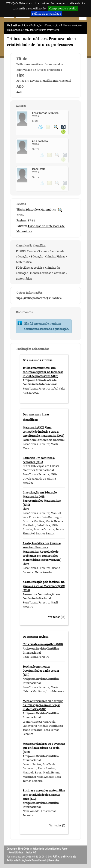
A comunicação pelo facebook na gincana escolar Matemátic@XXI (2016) (44, 586)
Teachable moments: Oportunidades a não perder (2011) (41, 671)
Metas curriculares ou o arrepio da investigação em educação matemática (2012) (43, 705)
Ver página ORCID (63, 132)
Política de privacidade (46, 14)
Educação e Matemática (41, 209)
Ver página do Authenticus (63, 127)
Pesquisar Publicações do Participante (56, 127)
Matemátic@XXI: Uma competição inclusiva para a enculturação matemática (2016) (43, 432)
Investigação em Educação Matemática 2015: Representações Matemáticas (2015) (42, 499)
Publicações (37, 25)
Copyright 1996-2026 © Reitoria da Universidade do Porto (37, 849)
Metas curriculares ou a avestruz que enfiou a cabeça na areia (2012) (44, 748)
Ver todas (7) (57, 825)
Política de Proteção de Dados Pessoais (27, 860)
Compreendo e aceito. (63, 8)
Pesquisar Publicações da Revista (60, 210)
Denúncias (54, 860)
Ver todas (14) (57, 617)
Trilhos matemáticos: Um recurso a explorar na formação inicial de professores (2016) (43, 372)
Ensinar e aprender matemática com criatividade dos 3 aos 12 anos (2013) (44, 794)
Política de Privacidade (64, 857)
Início (25, 25)
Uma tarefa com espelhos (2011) (43, 644)
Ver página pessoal (40, 127)
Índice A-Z (31, 853)
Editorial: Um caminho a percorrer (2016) (39, 460)
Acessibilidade (16, 853)
